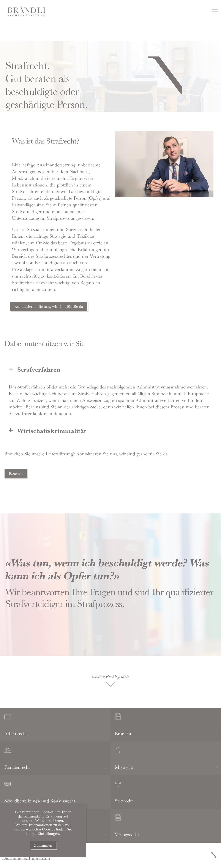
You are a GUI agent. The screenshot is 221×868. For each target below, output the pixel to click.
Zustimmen (43, 845)
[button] (215, 12)
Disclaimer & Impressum (26, 858)
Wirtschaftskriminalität (52, 430)
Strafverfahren (39, 369)
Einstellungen (48, 833)
